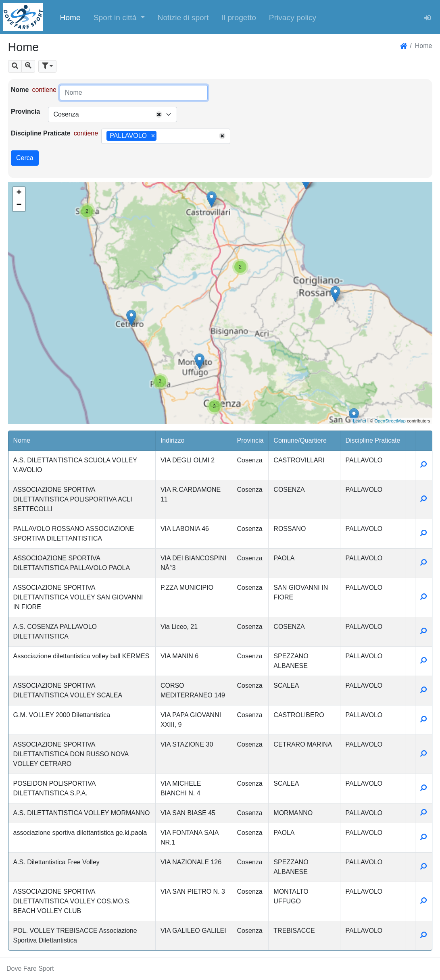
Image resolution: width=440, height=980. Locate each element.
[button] (119, 17)
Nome (20, 90)
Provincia (25, 111)
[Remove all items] (159, 114)
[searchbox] (161, 136)
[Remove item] (153, 136)
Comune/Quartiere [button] (300, 440)
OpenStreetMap (390, 421)
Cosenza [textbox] (66, 114)
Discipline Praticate (41, 133)
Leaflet (360, 421)
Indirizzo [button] (173, 440)
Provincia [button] (250, 440)
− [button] (19, 205)
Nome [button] (22, 440)
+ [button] (19, 193)
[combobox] (113, 114)
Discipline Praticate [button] (373, 440)
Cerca (25, 158)
